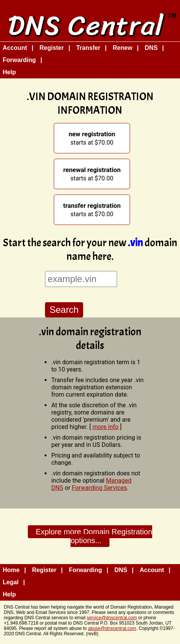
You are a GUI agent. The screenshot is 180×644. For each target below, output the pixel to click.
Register (51, 48)
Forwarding (19, 60)
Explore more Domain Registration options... (94, 536)
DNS (151, 48)
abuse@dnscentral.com (112, 628)
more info (105, 427)
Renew (123, 48)
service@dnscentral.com (112, 618)
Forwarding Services (99, 488)
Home (11, 570)
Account (15, 48)
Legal (11, 582)
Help (9, 72)
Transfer (88, 48)
